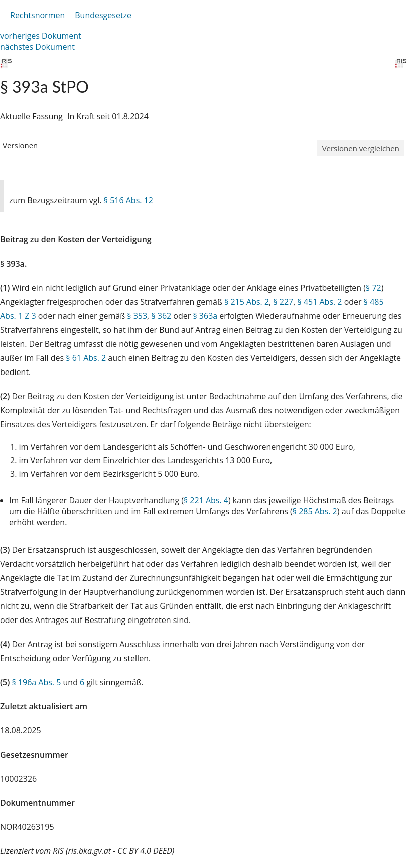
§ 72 (374, 288)
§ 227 (283, 302)
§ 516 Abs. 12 (128, 200)
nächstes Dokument (37, 47)
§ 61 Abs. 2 (86, 358)
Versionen (20, 145)
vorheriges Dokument (41, 36)
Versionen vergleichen (361, 148)
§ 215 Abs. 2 (247, 302)
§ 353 (137, 316)
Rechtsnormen (37, 15)
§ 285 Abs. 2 (315, 511)
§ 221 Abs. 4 (206, 500)
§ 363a (205, 316)
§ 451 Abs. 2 (320, 302)
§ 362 (161, 316)
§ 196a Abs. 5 (36, 682)
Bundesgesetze (103, 15)
